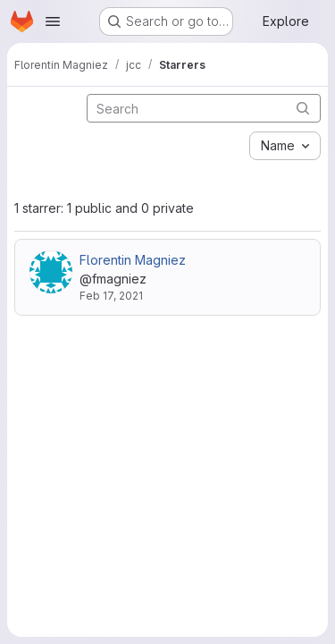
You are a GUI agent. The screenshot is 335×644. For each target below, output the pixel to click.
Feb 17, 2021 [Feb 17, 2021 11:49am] (111, 296)
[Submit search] (303, 108)
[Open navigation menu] (53, 21)
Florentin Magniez (133, 260)
